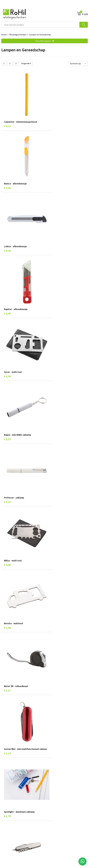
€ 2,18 (51, 453)
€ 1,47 (51, 566)
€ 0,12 (7, 118)
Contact (5, 802)
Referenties (7, 810)
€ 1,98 (7, 508)
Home (4, 35)
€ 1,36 (7, 732)
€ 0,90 (51, 284)
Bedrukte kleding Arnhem (57, 763)
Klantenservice (8, 798)
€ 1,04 (7, 339)
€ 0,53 (51, 228)
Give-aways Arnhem (54, 775)
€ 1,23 (7, 284)
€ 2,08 (51, 732)
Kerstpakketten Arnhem (57, 783)
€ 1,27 (51, 339)
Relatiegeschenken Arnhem (58, 760)
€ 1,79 (51, 394)
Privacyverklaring (53, 806)
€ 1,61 (7, 453)
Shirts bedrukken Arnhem (57, 771)
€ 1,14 (7, 397)
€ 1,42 (51, 511)
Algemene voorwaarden (56, 798)
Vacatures (6, 806)
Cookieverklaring (53, 802)
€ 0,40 (51, 173)
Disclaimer (50, 810)
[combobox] (40, 25)
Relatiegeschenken (18, 35)
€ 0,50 (7, 228)
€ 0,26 (51, 118)
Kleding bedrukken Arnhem (58, 768)
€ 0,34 (7, 173)
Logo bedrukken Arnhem (57, 779)
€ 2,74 (7, 621)
